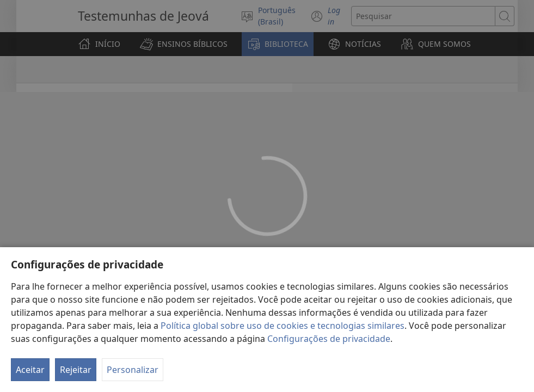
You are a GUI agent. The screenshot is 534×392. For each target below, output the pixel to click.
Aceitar (30, 370)
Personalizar (133, 370)
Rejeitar (76, 370)
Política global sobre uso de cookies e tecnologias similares (283, 326)
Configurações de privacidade (329, 339)
